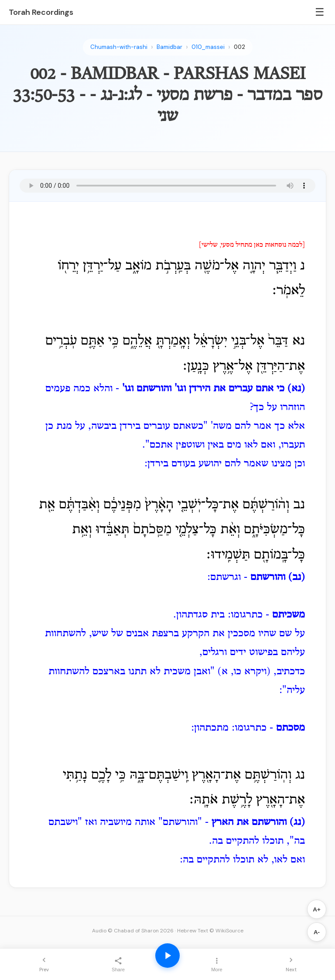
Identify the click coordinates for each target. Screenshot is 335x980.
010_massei (208, 47)
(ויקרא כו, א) (244, 672)
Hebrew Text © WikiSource (210, 931)
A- (317, 932)
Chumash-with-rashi (119, 47)
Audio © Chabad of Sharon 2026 (133, 931)
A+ (316, 909)
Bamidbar (169, 47)
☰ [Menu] (320, 12)
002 (239, 47)
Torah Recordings (41, 12)
